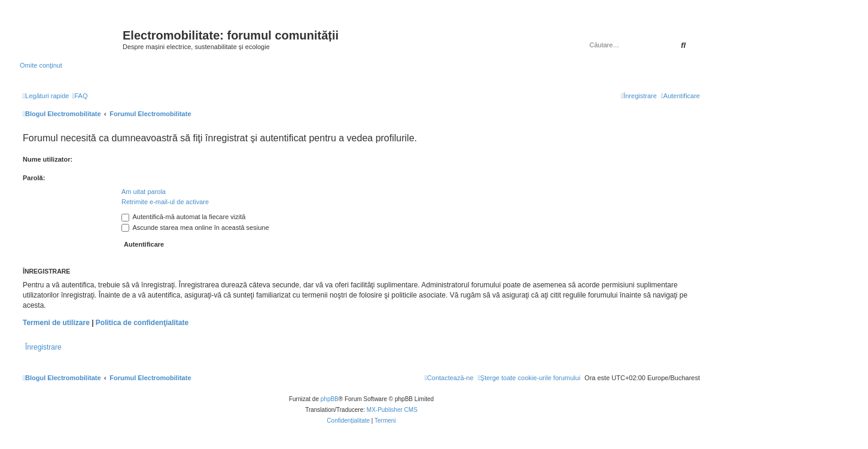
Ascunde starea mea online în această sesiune (195, 227)
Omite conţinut (41, 65)
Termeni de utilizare (56, 323)
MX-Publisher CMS (392, 410)
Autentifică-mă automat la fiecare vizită (183, 217)
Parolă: (34, 178)
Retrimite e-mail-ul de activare (165, 202)
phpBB (330, 399)
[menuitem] (80, 96)
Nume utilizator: (48, 159)
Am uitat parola (144, 192)
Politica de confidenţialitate (142, 323)
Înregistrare (43, 347)
